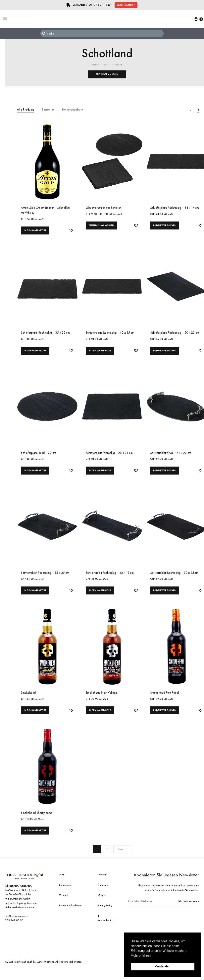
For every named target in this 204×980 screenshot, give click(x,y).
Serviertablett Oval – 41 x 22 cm (171, 456)
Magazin (102, 904)
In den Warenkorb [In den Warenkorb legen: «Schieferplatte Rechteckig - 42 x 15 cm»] (100, 353)
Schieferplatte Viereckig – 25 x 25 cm (109, 456)
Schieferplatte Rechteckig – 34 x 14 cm (175, 208)
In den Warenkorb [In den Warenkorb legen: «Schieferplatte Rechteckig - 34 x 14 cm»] (164, 227)
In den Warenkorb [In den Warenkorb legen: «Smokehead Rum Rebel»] (164, 718)
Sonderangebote (72, 110)
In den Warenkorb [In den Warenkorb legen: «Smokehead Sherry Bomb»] (35, 839)
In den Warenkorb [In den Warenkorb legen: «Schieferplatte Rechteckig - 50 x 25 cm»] (164, 353)
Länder (106, 65)
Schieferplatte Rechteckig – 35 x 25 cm (45, 334)
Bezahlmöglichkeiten (70, 914)
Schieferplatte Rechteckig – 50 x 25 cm (175, 334)
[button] (126, 5)
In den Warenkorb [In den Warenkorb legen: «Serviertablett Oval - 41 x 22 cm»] (164, 475)
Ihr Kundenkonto (105, 927)
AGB (62, 883)
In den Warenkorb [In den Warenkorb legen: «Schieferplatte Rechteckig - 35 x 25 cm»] (35, 353)
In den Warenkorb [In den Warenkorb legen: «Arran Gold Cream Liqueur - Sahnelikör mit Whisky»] (35, 232)
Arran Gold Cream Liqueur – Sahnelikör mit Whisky (46, 210)
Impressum (65, 894)
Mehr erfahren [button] (141, 956)
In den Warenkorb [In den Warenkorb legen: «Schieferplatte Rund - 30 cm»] (35, 475)
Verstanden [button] (163, 966)
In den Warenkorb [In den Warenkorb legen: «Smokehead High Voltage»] (100, 718)
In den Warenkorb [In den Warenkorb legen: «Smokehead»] (35, 718)
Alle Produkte (26, 110)
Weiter (123, 858)
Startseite (96, 65)
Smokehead (28, 699)
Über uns (103, 894)
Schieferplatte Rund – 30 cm (38, 456)
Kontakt (102, 883)
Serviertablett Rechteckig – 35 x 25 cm (45, 577)
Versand (64, 904)
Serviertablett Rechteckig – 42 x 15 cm (110, 577)
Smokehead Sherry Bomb (37, 820)
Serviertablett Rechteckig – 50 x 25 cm (174, 577)
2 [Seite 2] (107, 858)
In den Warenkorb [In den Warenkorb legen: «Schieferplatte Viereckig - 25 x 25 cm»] (100, 475)
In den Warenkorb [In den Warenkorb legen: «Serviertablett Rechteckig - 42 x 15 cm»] (100, 596)
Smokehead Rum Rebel (164, 699)
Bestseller (48, 110)
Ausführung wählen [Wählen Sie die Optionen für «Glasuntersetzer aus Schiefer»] (101, 227)
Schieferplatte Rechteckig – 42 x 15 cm (110, 334)
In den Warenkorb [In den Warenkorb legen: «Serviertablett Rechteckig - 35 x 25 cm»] (35, 596)
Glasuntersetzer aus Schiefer (103, 208)
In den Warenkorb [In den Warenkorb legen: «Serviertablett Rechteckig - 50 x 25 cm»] (164, 596)
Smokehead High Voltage (101, 699)
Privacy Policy (105, 914)
